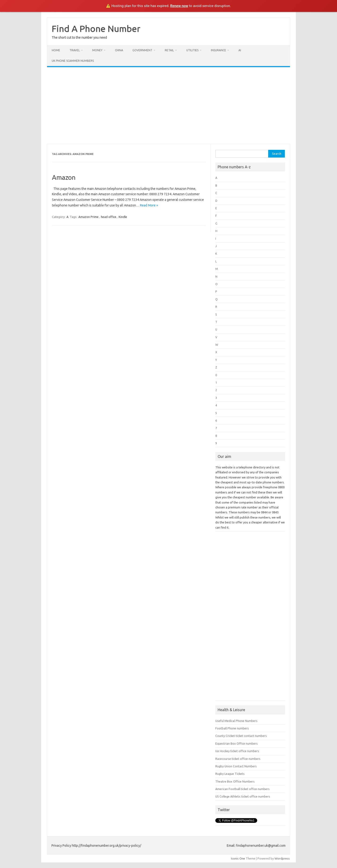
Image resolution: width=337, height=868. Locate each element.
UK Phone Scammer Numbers (73, 61)
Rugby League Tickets (230, 774)
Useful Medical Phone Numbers (236, 721)
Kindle (123, 217)
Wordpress (282, 858)
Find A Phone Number (96, 29)
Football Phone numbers (232, 728)
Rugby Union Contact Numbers (236, 766)
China (119, 50)
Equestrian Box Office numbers (236, 743)
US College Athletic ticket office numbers (243, 796)
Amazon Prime (88, 217)
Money (97, 50)
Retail (169, 50)
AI (240, 50)
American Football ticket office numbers (242, 789)
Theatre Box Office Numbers (235, 781)
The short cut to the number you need (79, 37)
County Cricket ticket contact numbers (241, 736)
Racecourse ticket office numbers (238, 759)
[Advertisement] (168, 106)
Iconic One (238, 858)
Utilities (192, 50)
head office (109, 217)
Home (56, 50)
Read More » (149, 205)
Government (142, 50)
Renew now (179, 6)
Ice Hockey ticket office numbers (237, 751)
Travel (75, 50)
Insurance (218, 50)
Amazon (64, 177)
